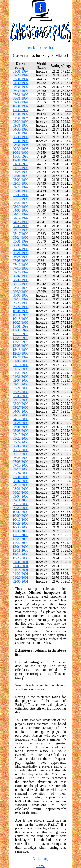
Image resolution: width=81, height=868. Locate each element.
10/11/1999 (21, 315)
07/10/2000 (21, 465)
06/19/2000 (21, 454)
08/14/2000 (21, 485)
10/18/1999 (21, 319)
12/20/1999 (21, 353)
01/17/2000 (21, 369)
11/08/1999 (21, 330)
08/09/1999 (21, 280)
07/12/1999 (21, 265)
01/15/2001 (21, 570)
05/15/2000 (21, 435)
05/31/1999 (21, 241)
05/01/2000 (21, 427)
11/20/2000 (21, 539)
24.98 (68, 342)
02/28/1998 (21, 122)
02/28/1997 (21, 75)
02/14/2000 (21, 384)
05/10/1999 (21, 230)
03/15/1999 (21, 199)
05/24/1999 (21, 237)
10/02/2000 (21, 512)
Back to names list (41, 48)
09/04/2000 (21, 496)
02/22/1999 (21, 187)
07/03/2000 (21, 462)
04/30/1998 (21, 129)
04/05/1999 (21, 210)
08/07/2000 (21, 481)
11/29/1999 (21, 342)
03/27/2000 (21, 407)
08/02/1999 (21, 276)
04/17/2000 (21, 419)
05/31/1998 (21, 133)
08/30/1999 (21, 292)
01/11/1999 (21, 164)
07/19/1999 (21, 268)
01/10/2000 (21, 365)
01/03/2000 (21, 361)
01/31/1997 (21, 71)
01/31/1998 (21, 118)
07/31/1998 (21, 141)
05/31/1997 (21, 87)
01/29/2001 (21, 577)
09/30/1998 (21, 149)
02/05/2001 (21, 581)
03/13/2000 (21, 400)
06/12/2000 (21, 450)
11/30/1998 (21, 156)
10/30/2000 (21, 527)
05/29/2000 (21, 442)
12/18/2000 (21, 554)
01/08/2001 (21, 566)
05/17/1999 (21, 234)
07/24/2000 (21, 473)
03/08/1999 (21, 195)
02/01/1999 (21, 176)
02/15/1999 (21, 183)
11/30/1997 (21, 110)
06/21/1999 (21, 253)
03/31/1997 (21, 79)
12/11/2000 (21, 550)
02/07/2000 (21, 380)
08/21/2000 (21, 489)
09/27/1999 (21, 307)
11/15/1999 (21, 334)
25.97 (68, 543)
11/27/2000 (21, 543)
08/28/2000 (21, 492)
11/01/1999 (21, 326)
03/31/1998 (21, 125)
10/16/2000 (21, 520)
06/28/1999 (21, 257)
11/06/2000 (21, 531)
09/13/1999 (21, 299)
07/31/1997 (21, 95)
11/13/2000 (21, 535)
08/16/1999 (21, 284)
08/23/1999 (21, 288)
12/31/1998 (21, 160)
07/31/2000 (21, 477)
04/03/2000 (21, 411)
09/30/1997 (21, 102)
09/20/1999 (21, 303)
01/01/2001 (21, 562)
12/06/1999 (21, 346)
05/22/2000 (21, 438)
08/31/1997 (21, 98)
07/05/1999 (21, 261)
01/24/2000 (21, 373)
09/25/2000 (21, 508)
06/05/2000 (21, 446)
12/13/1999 (21, 350)
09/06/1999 (21, 295)
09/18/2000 (21, 504)
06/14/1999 (21, 249)
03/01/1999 (21, 191)
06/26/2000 (21, 458)
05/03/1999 (21, 226)
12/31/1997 (21, 114)
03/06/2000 (21, 396)
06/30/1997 (21, 91)
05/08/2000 (21, 431)
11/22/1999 (21, 338)
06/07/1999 (21, 245)
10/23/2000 (21, 523)
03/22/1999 (21, 203)
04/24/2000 (21, 423)
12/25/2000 (21, 558)
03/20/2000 (21, 404)
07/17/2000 (21, 469)
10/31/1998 (21, 153)
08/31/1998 (21, 145)
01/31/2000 (21, 377)
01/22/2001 (21, 574)
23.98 (68, 156)
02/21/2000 (21, 388)
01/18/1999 (21, 168)
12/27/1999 (21, 357)
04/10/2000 (21, 415)
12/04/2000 (21, 547)
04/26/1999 (21, 222)
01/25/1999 (21, 172)
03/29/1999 (21, 207)
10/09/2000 (21, 516)
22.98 (68, 110)
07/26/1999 (21, 272)
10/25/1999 (21, 322)
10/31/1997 (21, 106)
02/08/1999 (21, 180)
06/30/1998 (21, 137)
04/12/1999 (21, 214)
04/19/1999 (21, 218)
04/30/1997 (21, 83)
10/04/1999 (21, 311)
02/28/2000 (21, 392)
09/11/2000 (21, 500)
